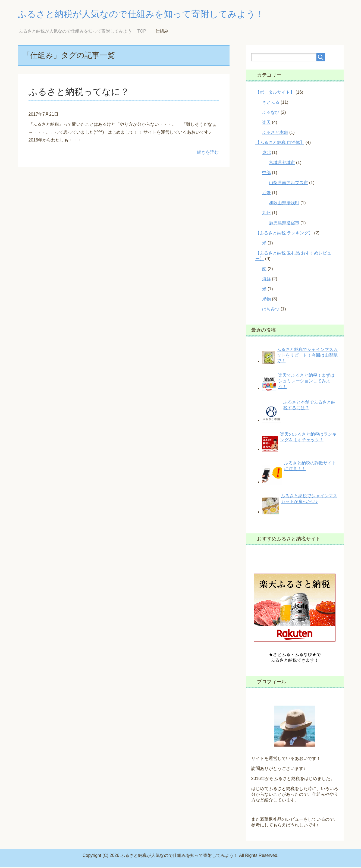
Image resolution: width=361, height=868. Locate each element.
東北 (266, 154)
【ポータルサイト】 (275, 93)
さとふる (271, 103)
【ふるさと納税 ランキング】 (284, 234)
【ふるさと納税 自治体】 (280, 144)
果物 (266, 300)
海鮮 (266, 280)
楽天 (266, 123)
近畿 (266, 194)
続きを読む (208, 153)
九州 (266, 214)
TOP (82, 32)
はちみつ (271, 310)
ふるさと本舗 (275, 133)
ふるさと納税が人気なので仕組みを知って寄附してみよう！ (152, 15)
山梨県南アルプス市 (288, 184)
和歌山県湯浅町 (284, 204)
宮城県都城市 (282, 164)
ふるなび (271, 113)
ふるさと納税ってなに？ (80, 93)
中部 (266, 174)
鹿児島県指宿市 (284, 224)
